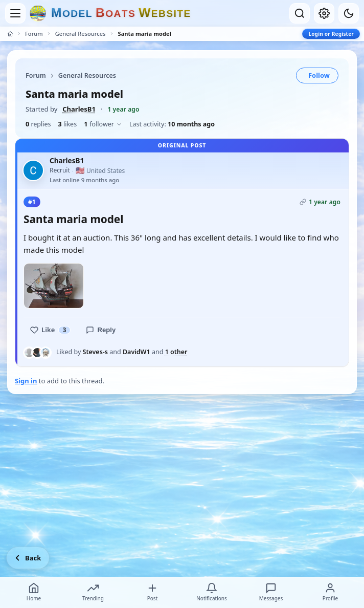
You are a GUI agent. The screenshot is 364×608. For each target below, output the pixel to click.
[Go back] (28, 558)
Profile (330, 592)
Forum (34, 34)
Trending (93, 592)
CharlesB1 (79, 109)
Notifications (211, 592)
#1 (32, 202)
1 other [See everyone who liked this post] (176, 352)
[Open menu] (15, 13)
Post (152, 592)
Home (34, 592)
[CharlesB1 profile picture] (33, 170)
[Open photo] (54, 286)
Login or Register (331, 34)
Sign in (26, 381)
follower (103, 124)
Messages (271, 592)
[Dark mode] (349, 13)
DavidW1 (136, 352)
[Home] (10, 34)
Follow (319, 75)
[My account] (324, 13)
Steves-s (96, 352)
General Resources (81, 34)
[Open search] (300, 13)
